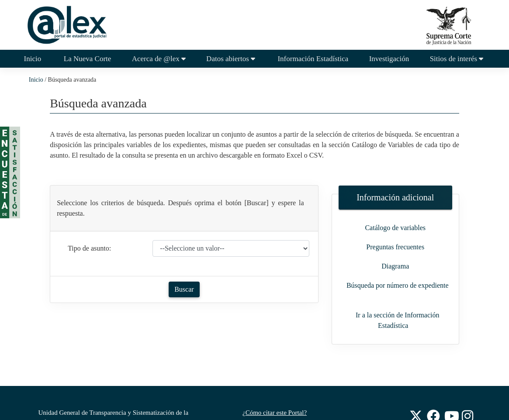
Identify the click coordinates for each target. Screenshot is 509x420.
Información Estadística (313, 59)
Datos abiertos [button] (232, 59)
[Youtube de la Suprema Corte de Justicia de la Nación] (451, 415)
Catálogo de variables (395, 228)
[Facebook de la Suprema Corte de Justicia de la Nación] (434, 415)
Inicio (38, 58)
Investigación (389, 59)
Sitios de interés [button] (458, 59)
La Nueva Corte (87, 59)
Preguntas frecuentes (395, 247)
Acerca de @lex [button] (159, 59)
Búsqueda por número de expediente (398, 285)
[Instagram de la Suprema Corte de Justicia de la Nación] (468, 415)
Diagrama (395, 266)
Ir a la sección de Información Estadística (397, 320)
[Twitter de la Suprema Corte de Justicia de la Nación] (416, 415)
